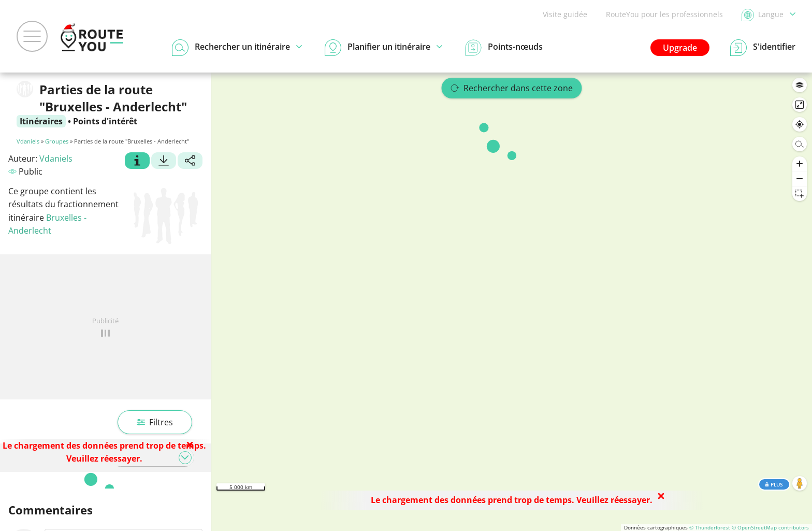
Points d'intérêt (105, 121)
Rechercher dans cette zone (512, 88)
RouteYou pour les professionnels (664, 14)
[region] (512, 302)
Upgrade (680, 48)
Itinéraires (41, 121)
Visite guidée (565, 14)
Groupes (57, 141)
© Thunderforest (710, 527)
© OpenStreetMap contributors (770, 527)
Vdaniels (28, 141)
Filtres (155, 422)
